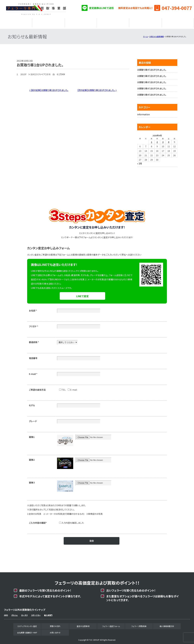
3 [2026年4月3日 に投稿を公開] (163, 140)
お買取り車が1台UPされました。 (152, 68)
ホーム (145, 35)
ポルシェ (15, 614)
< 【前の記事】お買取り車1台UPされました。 (49, 89)
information (143, 113)
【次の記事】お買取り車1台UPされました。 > (97, 89)
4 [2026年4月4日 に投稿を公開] (169, 140)
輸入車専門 (48, 614)
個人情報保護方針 (167, 625)
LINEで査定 (82, 295)
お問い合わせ (55, 631)
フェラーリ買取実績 (145, 22)
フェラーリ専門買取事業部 (36, 9)
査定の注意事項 (81, 22)
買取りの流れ (48, 22)
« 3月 (140, 162)
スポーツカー (36, 614)
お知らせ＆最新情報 (156, 35)
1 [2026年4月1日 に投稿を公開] (152, 140)
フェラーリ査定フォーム (113, 22)
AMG (6, 614)
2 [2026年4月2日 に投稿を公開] (157, 140)
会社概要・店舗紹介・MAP (178, 22)
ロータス (24, 614)
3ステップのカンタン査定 (16, 22)
